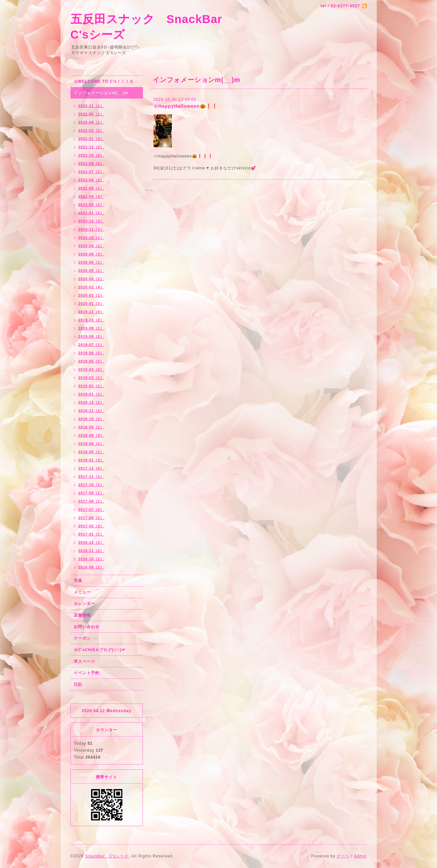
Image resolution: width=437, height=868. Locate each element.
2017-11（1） (91, 477)
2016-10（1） (91, 559)
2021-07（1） (91, 172)
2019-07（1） (91, 345)
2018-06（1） (91, 444)
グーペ (343, 856)
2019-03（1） (91, 378)
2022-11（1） (91, 106)
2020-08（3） (91, 254)
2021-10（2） (91, 155)
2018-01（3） (91, 460)
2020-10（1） (91, 238)
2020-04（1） (91, 279)
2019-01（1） (91, 394)
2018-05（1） (91, 452)
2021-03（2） (91, 205)
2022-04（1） (91, 122)
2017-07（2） (91, 509)
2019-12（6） (91, 312)
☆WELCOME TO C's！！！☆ (104, 81)
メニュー (82, 592)
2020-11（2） (91, 229)
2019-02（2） (91, 386)
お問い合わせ (87, 627)
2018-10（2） (91, 419)
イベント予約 (87, 673)
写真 (78, 581)
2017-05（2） (91, 518)
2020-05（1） (91, 271)
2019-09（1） (91, 328)
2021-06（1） (91, 180)
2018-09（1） (91, 427)
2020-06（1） (91, 262)
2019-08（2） (91, 336)
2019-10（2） (91, 320)
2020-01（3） (91, 304)
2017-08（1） (91, 501)
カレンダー (84, 604)
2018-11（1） (91, 411)
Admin (360, 856)
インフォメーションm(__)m (101, 93)
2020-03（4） (91, 287)
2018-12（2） (91, 402)
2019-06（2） (91, 353)
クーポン (82, 638)
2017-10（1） (91, 485)
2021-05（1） (91, 188)
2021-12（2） (91, 147)
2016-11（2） (91, 551)
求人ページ (84, 661)
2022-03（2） (91, 130)
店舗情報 (82, 615)
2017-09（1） (91, 493)
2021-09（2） (91, 163)
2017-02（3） (91, 526)
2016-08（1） (91, 567)
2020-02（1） (91, 295)
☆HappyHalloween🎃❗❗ (186, 106)
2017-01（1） (91, 534)
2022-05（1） (91, 114)
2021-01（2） (91, 213)
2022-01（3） (91, 139)
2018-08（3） (91, 435)
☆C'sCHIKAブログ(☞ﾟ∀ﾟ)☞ (100, 650)
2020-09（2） (91, 246)
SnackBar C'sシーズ (107, 856)
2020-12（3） (91, 221)
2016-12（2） (91, 542)
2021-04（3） (91, 196)
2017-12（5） (91, 468)
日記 (78, 684)
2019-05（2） (91, 361)
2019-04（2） (91, 369)
